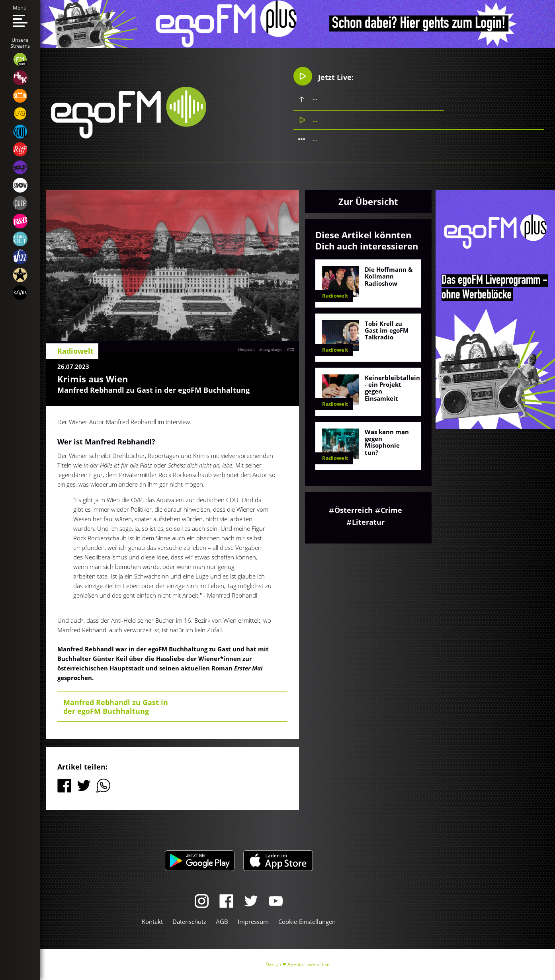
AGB (222, 922)
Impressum (253, 922)
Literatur (368, 522)
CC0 (291, 349)
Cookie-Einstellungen (307, 922)
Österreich (354, 510)
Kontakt (152, 922)
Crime (391, 510)
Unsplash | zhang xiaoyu (260, 349)
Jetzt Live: (323, 76)
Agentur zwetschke (309, 964)
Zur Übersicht (368, 201)
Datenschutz (189, 922)
